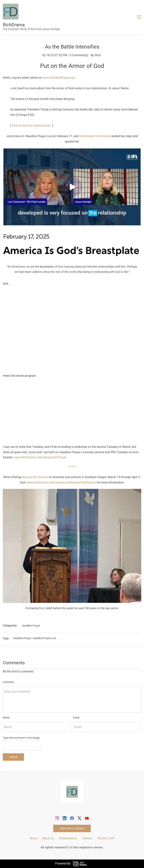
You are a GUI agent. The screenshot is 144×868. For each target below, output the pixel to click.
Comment (8, 682)
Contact (87, 838)
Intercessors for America (95, 136)
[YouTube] (87, 818)
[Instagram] (57, 818)
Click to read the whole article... (32, 126)
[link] (72, 788)
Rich (98, 55)
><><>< (72, 466)
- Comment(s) (78, 55)
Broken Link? (106, 838)
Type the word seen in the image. (22, 738)
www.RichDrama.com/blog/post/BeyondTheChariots (61, 482)
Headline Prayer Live (44, 638)
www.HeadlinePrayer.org (58, 78)
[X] (79, 818)
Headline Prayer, (23, 638)
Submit (13, 757)
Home (34, 838)
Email (76, 718)
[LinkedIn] (65, 818)
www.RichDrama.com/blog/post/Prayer (40, 457)
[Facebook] (72, 818)
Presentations (68, 838)
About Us (48, 838)
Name (6, 718)
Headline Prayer (31, 626)
